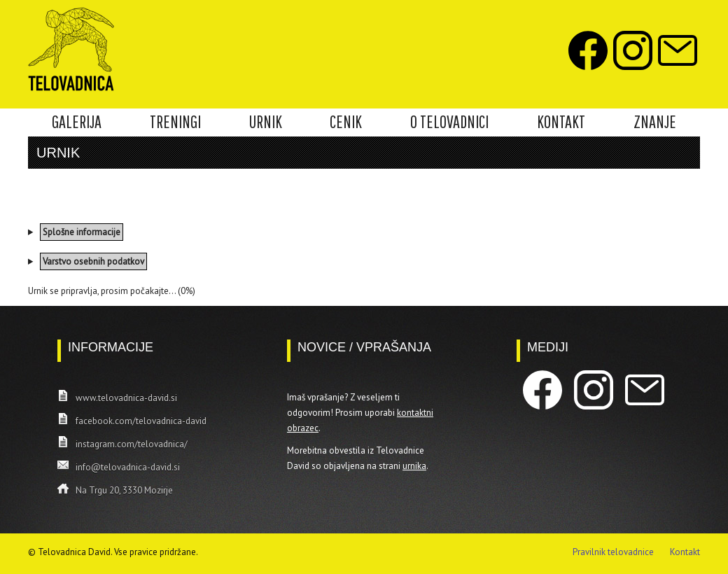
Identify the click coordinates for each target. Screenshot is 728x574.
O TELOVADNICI (449, 122)
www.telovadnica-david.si (126, 398)
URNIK (266, 122)
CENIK (346, 122)
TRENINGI (175, 122)
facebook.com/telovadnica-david (141, 421)
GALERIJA (77, 122)
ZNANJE (655, 122)
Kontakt (685, 552)
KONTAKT (561, 122)
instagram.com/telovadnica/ (132, 444)
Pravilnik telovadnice (613, 552)
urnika (414, 466)
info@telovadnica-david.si (128, 467)
